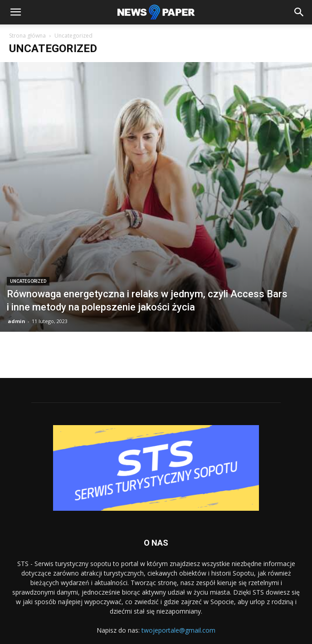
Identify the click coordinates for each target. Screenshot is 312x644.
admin (17, 321)
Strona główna (27, 36)
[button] (15, 12)
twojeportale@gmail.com (178, 630)
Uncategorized (28, 281)
